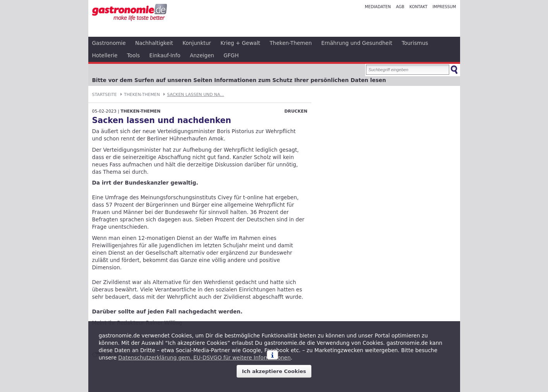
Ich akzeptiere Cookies (274, 371)
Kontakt (418, 7)
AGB (400, 7)
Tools (134, 55)
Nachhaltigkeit (154, 43)
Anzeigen (202, 55)
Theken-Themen (291, 43)
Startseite (105, 95)
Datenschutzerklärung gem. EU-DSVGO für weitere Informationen (204, 358)
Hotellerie (105, 55)
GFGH (231, 55)
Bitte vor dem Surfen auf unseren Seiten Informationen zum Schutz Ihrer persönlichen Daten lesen (239, 80)
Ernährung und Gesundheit (356, 43)
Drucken (296, 111)
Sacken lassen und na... (195, 95)
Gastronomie (109, 43)
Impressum (444, 7)
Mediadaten (378, 7)
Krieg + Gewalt (240, 43)
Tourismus (415, 43)
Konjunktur (197, 43)
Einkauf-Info (165, 55)
